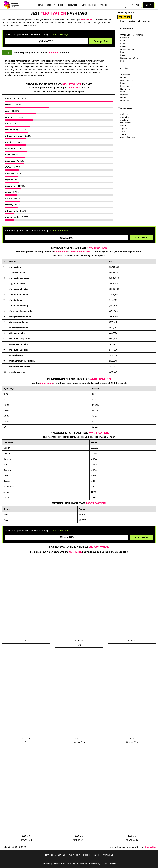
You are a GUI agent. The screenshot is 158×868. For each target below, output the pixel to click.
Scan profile (101, 41)
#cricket (124, 114)
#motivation (10, 98)
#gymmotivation (12, 217)
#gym (7, 111)
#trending (125, 117)
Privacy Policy (74, 855)
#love (7, 155)
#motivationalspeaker (20, 339)
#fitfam (8, 167)
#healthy (9, 205)
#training (9, 142)
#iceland (124, 120)
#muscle (9, 173)
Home (40, 5)
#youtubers (126, 123)
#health (8, 198)
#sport (8, 192)
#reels (123, 134)
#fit (6, 123)
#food (123, 126)
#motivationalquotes (19, 278)
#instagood (10, 161)
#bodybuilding (11, 130)
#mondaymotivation (19, 289)
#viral (123, 131)
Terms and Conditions (55, 855)
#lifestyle (9, 148)
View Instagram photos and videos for (133, 847)
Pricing (62, 5)
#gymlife (9, 180)
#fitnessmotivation (14, 136)
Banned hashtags (90, 5)
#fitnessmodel (11, 211)
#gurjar (124, 129)
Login (149, 5)
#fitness (9, 105)
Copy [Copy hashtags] (7, 53)
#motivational (16, 300)
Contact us (108, 855)
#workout (9, 117)
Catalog (104, 5)
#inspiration (10, 186)
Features (96, 855)
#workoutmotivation (19, 295)
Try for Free (134, 5)
